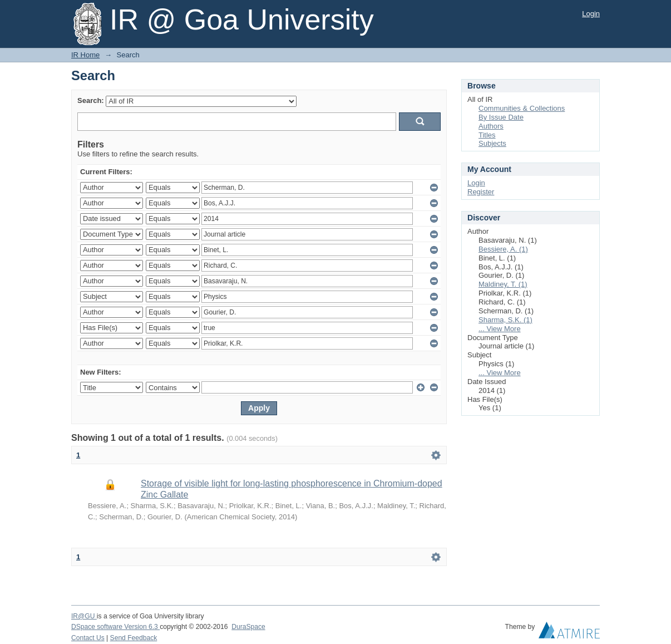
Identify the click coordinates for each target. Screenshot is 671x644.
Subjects (492, 143)
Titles (487, 135)
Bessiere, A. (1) (503, 249)
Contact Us (88, 638)
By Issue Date (501, 117)
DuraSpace (248, 627)
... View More (500, 329)
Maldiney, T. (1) (503, 284)
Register (481, 192)
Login (591, 14)
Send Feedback (134, 638)
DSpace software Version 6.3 (115, 627)
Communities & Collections (522, 108)
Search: (91, 100)
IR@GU (84, 616)
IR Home (85, 55)
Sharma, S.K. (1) (505, 320)
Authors (491, 126)
